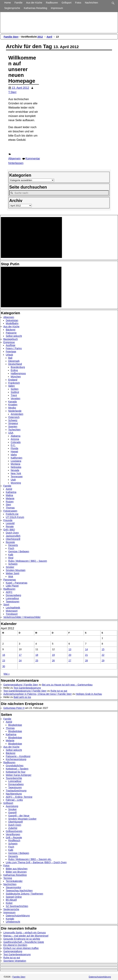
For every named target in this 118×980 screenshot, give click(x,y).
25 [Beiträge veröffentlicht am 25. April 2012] (37, 661)
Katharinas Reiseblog (36, 8)
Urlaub (9, 355)
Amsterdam (17, 414)
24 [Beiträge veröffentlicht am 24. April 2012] (20, 661)
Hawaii (14, 451)
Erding (14, 370)
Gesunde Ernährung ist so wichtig (22, 939)
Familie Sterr (11, 37)
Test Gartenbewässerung (27, 688)
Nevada (15, 470)
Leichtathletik (13, 608)
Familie (18, 3)
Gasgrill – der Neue (19, 816)
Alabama (16, 436)
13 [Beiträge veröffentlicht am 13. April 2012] (70, 649)
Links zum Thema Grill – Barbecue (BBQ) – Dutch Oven (36, 862)
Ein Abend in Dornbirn (15, 945)
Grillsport (66, 3)
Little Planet (12, 586)
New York (16, 473)
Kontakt (10, 919)
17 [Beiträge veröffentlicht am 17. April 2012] (20, 655)
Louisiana (16, 461)
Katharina (11, 492)
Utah (13, 480)
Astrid (9, 489)
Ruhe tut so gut (59, 691)
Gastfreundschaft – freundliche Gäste (24, 942)
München (16, 377)
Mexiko (12, 408)
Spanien (13, 426)
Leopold (10, 523)
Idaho (14, 455)
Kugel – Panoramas (17, 583)
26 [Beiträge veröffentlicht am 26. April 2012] (53, 661)
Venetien (16, 398)
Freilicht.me (12, 514)
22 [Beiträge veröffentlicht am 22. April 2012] (103, 655)
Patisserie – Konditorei (18, 756)
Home (8, 3)
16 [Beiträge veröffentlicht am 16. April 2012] (4, 655)
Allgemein (14, 159)
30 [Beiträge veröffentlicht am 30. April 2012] (4, 666)
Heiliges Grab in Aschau (89, 694)
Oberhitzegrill (13, 539)
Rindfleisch (14, 840)
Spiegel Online (14, 897)
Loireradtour (12, 598)
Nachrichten (91, 3)
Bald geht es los (22, 697)
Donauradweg (13, 595)
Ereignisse (9, 342)
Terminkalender (14, 881)
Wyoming (16, 483)
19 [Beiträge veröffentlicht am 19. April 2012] (53, 655)
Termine (8, 878)
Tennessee (17, 477)
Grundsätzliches (15, 766)
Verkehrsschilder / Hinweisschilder (22, 617)
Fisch (11, 548)
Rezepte (10, 542)
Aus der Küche (34, 3)
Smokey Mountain (16, 570)
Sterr (8, 505)
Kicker (9, 903)
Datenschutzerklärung (18, 916)
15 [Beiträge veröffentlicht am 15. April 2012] (103, 649)
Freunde (8, 520)
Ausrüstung (12, 806)
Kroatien (13, 405)
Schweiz (13, 420)
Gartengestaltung (13, 951)
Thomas (10, 508)
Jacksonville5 (13, 536)
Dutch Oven (12, 533)
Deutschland (15, 364)
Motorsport (12, 611)
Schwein (13, 564)
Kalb (11, 555)
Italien (11, 386)
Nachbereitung (14, 794)
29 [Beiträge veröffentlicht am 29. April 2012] (103, 661)
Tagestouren (13, 602)
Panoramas (10, 580)
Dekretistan (12, 320)
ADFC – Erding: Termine (19, 797)
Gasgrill (12, 812)
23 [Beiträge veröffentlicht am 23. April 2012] (4, 661)
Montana (15, 464)
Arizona (15, 439)
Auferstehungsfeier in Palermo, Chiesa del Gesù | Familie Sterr (38, 694)
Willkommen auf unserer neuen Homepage (22, 69)
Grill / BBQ (9, 530)
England (13, 380)
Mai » (7, 674)
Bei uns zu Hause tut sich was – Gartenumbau (67, 685)
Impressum (57, 8)
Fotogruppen (10, 511)
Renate (10, 526)
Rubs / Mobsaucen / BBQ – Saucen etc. (30, 859)
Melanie (10, 498)
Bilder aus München (17, 869)
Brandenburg (18, 367)
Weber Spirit (13, 573)
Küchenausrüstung (16, 759)
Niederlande (15, 411)
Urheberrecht (13, 922)
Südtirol (15, 392)
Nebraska (16, 467)
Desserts (13, 545)
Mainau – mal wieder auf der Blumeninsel (26, 936)
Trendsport (12, 614)
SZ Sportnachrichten (17, 906)
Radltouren (52, 3)
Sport (6, 604)
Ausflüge (11, 345)
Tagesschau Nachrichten (19, 891)
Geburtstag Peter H (14, 708)
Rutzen (10, 502)
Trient (14, 395)
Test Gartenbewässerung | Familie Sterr (25, 691)
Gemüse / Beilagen (19, 551)
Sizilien (15, 389)
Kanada (12, 402)
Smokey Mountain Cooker (22, 819)
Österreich (14, 417)
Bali (10, 358)
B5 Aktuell (11, 900)
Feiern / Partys (14, 348)
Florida (14, 448)
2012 (40, 37)
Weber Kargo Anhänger (19, 775)
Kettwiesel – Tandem (17, 769)
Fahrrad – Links (14, 800)
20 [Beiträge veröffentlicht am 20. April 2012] (70, 655)
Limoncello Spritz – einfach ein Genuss (25, 933)
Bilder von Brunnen (16, 872)
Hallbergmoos (18, 373)
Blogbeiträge (15, 725)
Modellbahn (12, 323)
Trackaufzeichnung (16, 791)
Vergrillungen (13, 834)
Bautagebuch (11, 339)
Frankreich (14, 383)
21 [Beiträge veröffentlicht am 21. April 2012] (86, 655)
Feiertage (11, 352)
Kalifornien (16, 458)
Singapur (13, 423)
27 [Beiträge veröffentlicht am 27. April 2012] (70, 661)
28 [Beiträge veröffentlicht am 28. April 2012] (86, 661)
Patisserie (11, 333)
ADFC (9, 592)
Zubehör (13, 828)
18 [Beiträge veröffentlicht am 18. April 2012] (37, 655)
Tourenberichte (14, 778)
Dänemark (14, 361)
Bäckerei (11, 330)
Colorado (16, 442)
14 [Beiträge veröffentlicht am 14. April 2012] (86, 649)
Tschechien (14, 430)
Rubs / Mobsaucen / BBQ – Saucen (28, 561)
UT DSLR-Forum (15, 517)
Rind (11, 558)
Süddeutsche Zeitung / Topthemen (24, 894)
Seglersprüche (12, 8)
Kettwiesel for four (16, 772)
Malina (9, 495)
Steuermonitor (14, 887)
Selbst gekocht (14, 336)
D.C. (13, 445)
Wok (11, 576)
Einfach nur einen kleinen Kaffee (21, 948)
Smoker (10, 567)
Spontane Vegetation (15, 961)
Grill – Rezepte (14, 837)
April (49, 37)
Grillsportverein (14, 831)
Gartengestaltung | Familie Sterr (21, 685)
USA (11, 433)
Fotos (78, 3)
